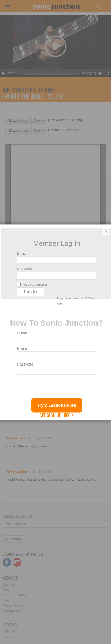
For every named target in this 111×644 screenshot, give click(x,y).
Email (22, 253)
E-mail (22, 348)
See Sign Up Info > (57, 415)
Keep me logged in (32, 284)
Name (22, 333)
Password (25, 269)
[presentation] (58, 387)
